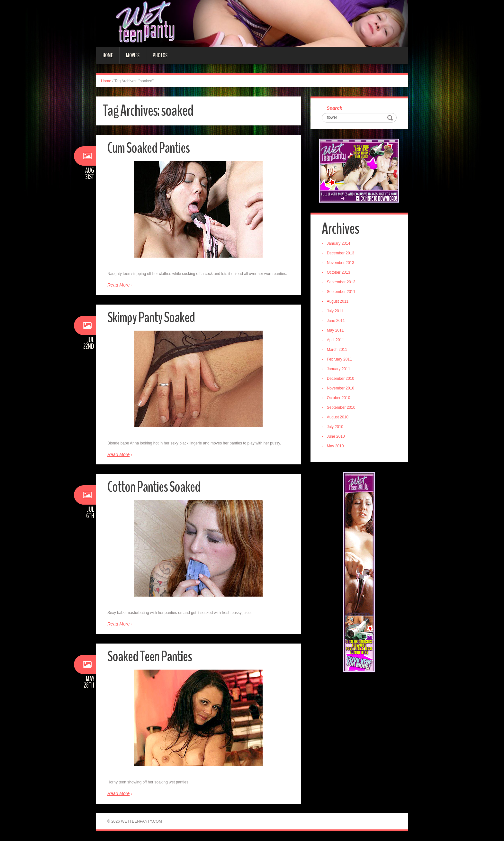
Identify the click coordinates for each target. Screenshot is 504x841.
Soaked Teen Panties (150, 657)
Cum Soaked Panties (148, 148)
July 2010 (335, 427)
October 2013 (339, 272)
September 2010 (341, 407)
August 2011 (338, 301)
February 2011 (339, 359)
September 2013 (341, 282)
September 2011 (341, 292)
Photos (160, 55)
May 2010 (335, 446)
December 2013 (341, 253)
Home (108, 55)
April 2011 (336, 340)
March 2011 (337, 350)
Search (335, 108)
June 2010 (336, 436)
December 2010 (341, 379)
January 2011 (339, 369)
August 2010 (338, 417)
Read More (118, 285)
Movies (133, 55)
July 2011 (335, 311)
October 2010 (339, 398)
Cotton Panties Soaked (154, 487)
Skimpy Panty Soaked (151, 318)
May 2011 (335, 330)
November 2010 (341, 388)
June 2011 (336, 321)
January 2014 (339, 243)
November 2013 (341, 263)
